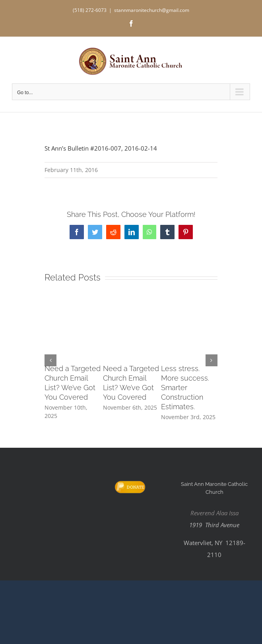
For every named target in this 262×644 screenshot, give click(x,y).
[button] (50, 360)
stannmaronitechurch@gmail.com (152, 10)
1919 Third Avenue (214, 525)
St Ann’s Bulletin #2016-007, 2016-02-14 (101, 148)
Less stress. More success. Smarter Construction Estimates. (185, 388)
